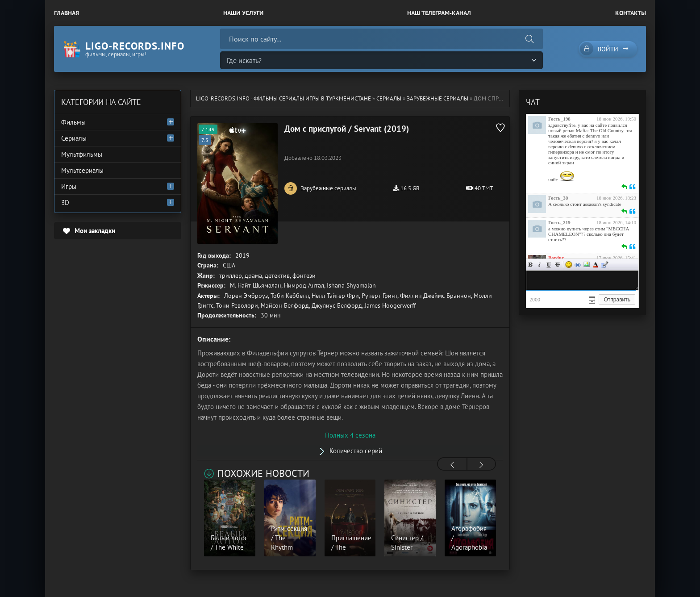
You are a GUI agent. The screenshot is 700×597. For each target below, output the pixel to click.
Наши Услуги (243, 13)
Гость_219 (559, 222)
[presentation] (452, 465)
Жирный (531, 265)
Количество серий (356, 451)
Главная (67, 13)
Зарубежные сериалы (437, 98)
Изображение (587, 265)
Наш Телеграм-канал (439, 13)
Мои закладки (95, 231)
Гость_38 (558, 198)
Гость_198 (559, 119)
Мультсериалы (82, 170)
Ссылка (578, 265)
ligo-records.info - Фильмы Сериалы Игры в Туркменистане (283, 98)
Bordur (556, 258)
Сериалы (389, 98)
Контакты (631, 13)
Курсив (540, 265)
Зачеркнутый (558, 265)
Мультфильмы (82, 154)
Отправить (617, 300)
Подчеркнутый (549, 265)
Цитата (604, 265)
